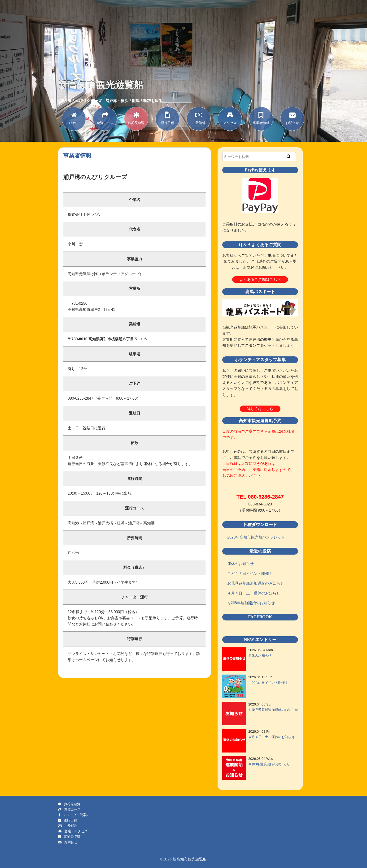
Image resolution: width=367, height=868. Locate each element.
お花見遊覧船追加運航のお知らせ (256, 583)
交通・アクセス (73, 831)
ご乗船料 (199, 118)
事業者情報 (261, 118)
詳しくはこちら (260, 409)
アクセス (230, 118)
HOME (74, 118)
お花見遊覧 (136, 118)
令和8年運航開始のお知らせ (251, 603)
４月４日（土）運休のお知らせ (254, 593)
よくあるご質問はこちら (260, 280)
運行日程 (167, 118)
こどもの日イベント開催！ (250, 574)
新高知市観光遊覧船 (101, 85)
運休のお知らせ (240, 564)
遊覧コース (105, 118)
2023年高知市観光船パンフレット (256, 537)
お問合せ (292, 118)
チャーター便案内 (74, 815)
